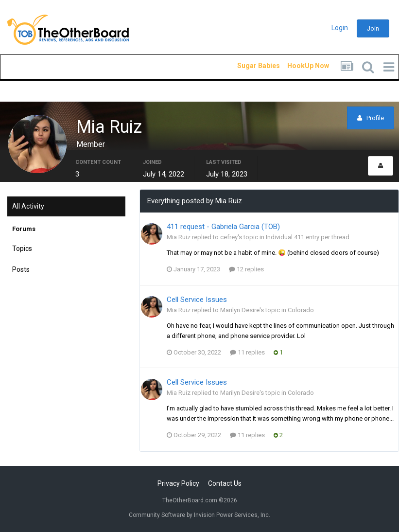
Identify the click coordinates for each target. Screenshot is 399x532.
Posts (21, 269)
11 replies (247, 352)
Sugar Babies (247, 66)
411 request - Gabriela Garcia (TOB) (223, 227)
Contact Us (225, 483)
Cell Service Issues (197, 300)
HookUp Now (297, 66)
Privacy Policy (178, 483)
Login (340, 28)
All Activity (28, 206)
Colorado (301, 310)
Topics (22, 248)
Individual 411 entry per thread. (308, 237)
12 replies (246, 269)
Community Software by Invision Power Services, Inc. (199, 515)
